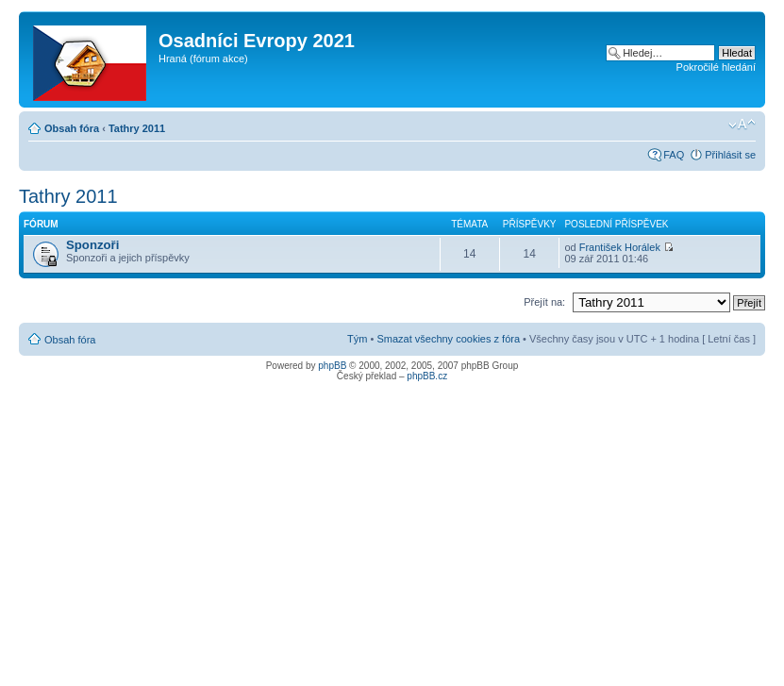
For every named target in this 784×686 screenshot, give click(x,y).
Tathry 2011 (137, 128)
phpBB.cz (427, 376)
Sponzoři (92, 245)
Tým (357, 339)
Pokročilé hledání (716, 67)
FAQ (674, 155)
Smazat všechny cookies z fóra (448, 339)
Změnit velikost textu (742, 125)
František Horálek (620, 247)
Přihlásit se (730, 155)
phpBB (332, 366)
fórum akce (219, 59)
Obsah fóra (72, 128)
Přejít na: (544, 302)
